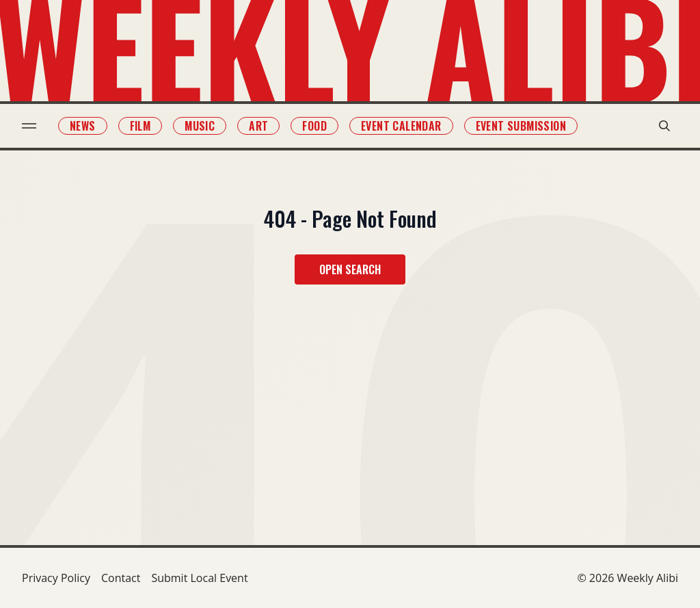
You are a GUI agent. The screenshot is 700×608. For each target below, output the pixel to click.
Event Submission (521, 126)
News (83, 126)
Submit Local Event (199, 578)
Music (200, 126)
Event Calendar (401, 126)
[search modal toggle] (664, 126)
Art (258, 126)
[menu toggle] (29, 126)
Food (314, 126)
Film (140, 126)
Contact (121, 578)
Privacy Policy (56, 578)
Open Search (350, 269)
